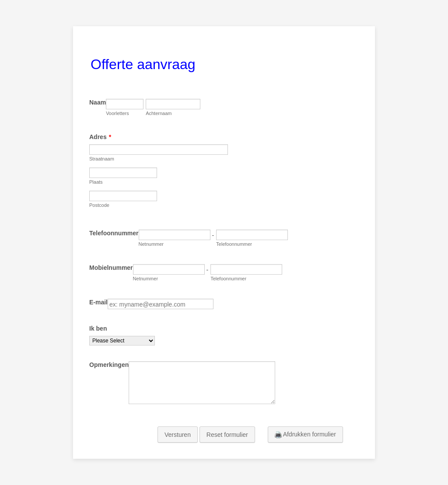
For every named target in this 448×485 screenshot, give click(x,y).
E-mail (98, 302)
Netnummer (151, 244)
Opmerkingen (109, 365)
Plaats (96, 182)
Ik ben (98, 328)
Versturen (178, 435)
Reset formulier (227, 435)
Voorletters (117, 113)
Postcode (99, 205)
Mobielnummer (111, 268)
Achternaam (159, 113)
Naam (98, 102)
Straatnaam (102, 159)
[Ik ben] (122, 341)
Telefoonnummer (114, 233)
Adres (100, 137)
